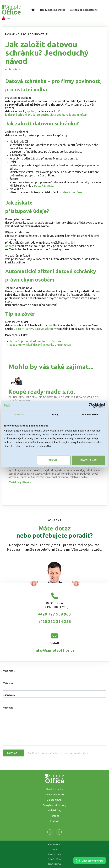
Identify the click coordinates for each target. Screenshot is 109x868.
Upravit (54, 460)
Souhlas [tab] (19, 414)
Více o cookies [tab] (90, 414)
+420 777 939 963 (54, 614)
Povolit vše (88, 460)
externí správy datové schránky (36, 329)
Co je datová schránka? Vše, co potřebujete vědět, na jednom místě (46, 113)
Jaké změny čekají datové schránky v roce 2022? (40, 345)
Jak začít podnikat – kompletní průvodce (35, 341)
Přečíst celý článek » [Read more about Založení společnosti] (20, 482)
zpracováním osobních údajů (74, 753)
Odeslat (13, 753)
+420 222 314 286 (54, 622)
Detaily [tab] (54, 414)
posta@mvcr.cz (44, 185)
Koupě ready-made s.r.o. (42, 392)
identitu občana (72, 192)
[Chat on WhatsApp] (90, 863)
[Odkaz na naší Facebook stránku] (50, 832)
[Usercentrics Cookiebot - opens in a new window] (91, 405)
